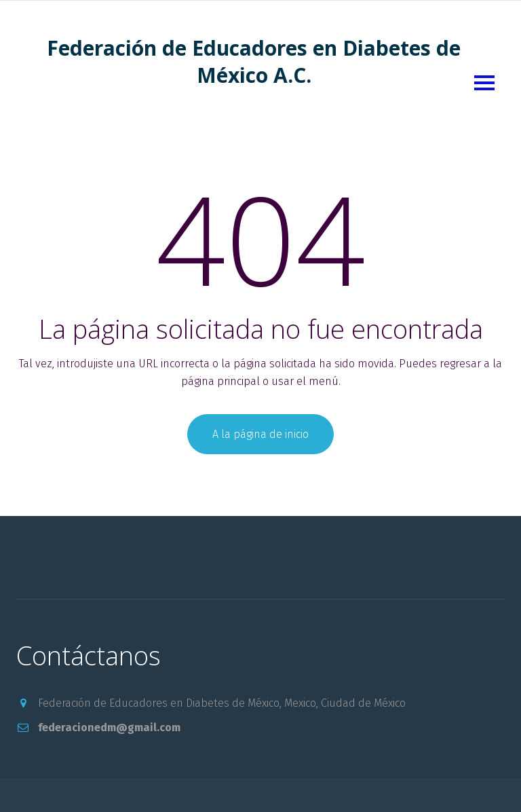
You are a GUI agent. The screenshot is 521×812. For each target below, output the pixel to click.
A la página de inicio (260, 434)
